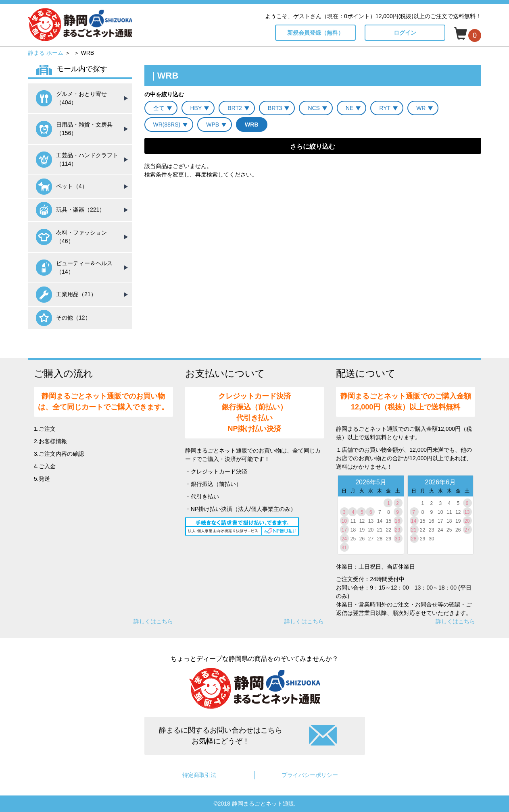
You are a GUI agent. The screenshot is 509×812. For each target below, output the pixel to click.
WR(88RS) (167, 125)
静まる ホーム (46, 53)
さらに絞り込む (313, 146)
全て (159, 108)
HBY (196, 108)
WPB (213, 125)
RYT (385, 108)
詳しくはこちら (153, 621)
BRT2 (235, 108)
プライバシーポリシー (310, 775)
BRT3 (275, 108)
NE (349, 108)
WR (421, 108)
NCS (314, 108)
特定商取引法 (199, 775)
